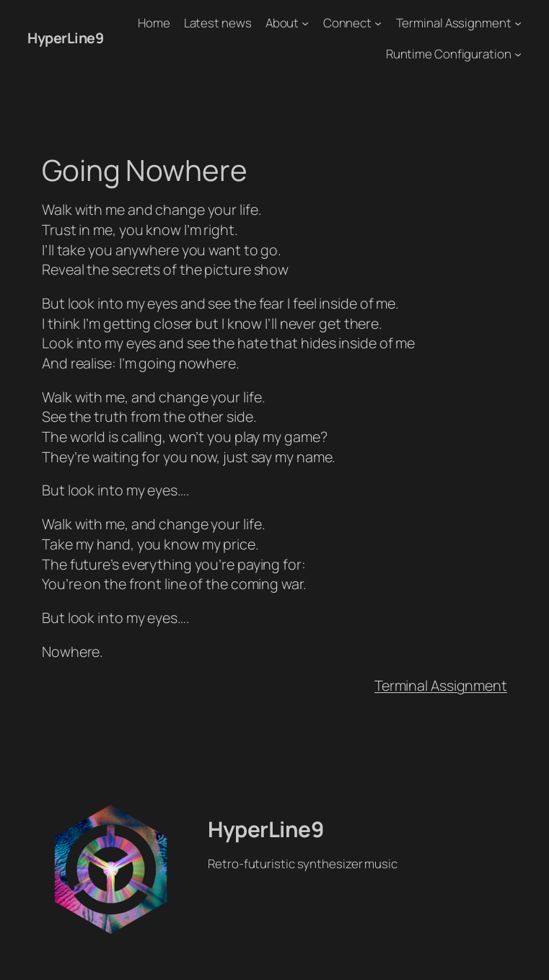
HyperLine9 (65, 38)
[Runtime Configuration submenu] (518, 54)
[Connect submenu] (378, 23)
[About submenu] (305, 23)
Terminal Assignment (441, 685)
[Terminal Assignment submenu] (518, 23)
